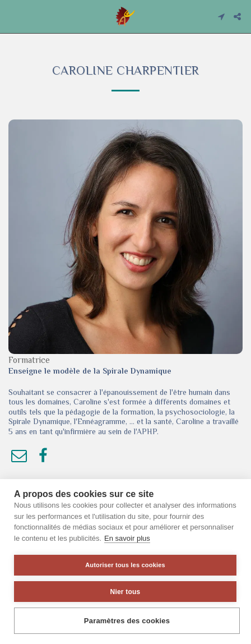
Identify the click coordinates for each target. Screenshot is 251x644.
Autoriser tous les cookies (125, 565)
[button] (12, 16)
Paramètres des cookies (127, 621)
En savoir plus (127, 538)
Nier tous (125, 592)
